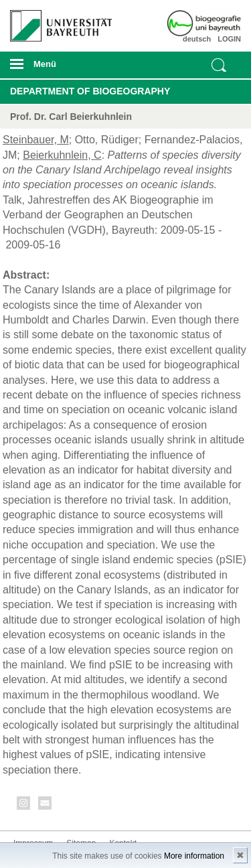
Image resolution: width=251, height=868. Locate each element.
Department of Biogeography (90, 91)
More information (194, 856)
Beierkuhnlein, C (62, 155)
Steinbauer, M (36, 140)
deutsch (197, 39)
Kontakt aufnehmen (46, 805)
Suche (219, 65)
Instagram (24, 805)
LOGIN (229, 39)
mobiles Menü (56, 68)
